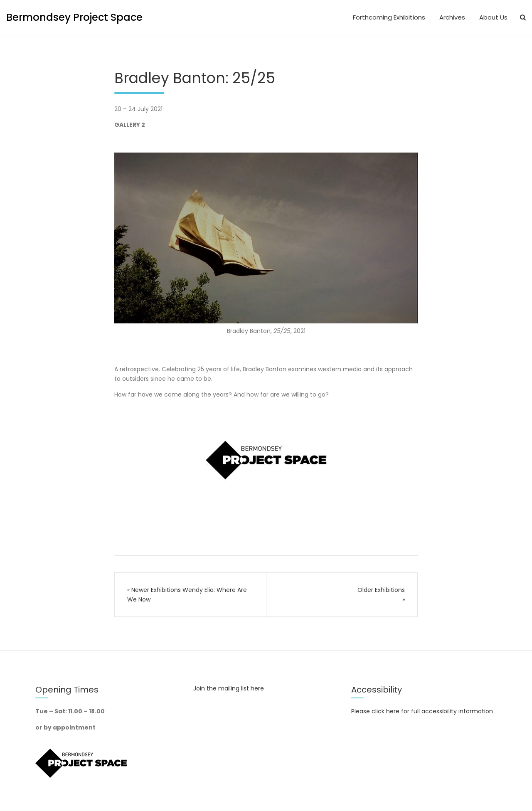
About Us (493, 17)
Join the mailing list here (229, 688)
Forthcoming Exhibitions (389, 17)
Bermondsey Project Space (74, 17)
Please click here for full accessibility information (422, 711)
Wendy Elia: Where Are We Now (187, 594)
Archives (452, 17)
